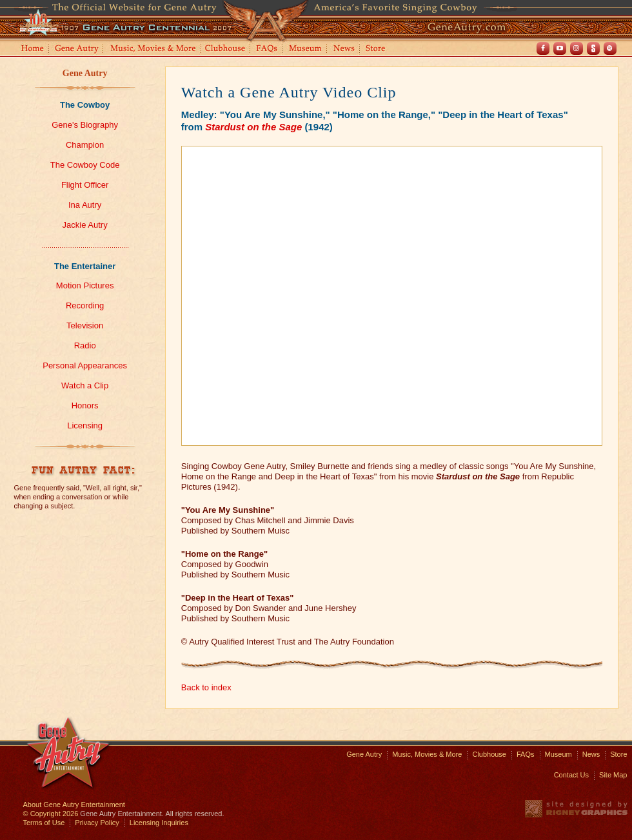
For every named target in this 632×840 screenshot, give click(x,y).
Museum (306, 49)
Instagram (577, 48)
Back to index (206, 687)
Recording (85, 305)
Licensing (85, 425)
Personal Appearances (85, 365)
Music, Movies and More (153, 49)
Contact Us (571, 775)
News (345, 49)
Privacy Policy (97, 823)
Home (32, 49)
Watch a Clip (85, 385)
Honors (85, 405)
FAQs (267, 49)
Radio (85, 345)
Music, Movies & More (427, 754)
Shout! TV (593, 48)
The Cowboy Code (85, 165)
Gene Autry (77, 49)
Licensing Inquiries (159, 823)
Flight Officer (85, 185)
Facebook (543, 48)
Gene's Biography (85, 125)
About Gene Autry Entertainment (74, 805)
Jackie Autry (85, 225)
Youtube (560, 48)
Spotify (610, 48)
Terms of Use (44, 823)
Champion (85, 145)
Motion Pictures (85, 285)
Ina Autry (85, 205)
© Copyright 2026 (51, 814)
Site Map (613, 775)
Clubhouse (226, 49)
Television (85, 325)
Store (378, 49)
